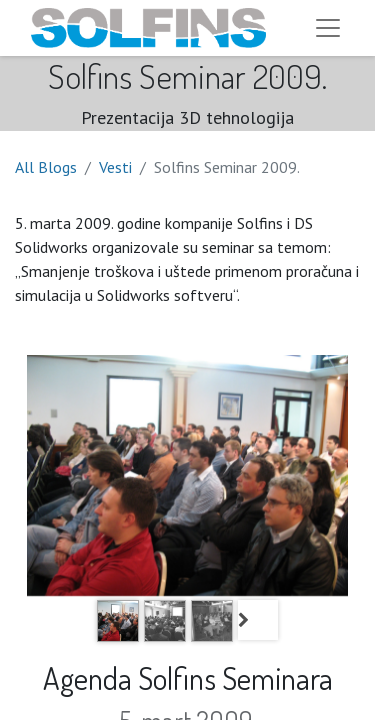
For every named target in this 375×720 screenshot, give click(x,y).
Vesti (115, 167)
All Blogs (46, 167)
